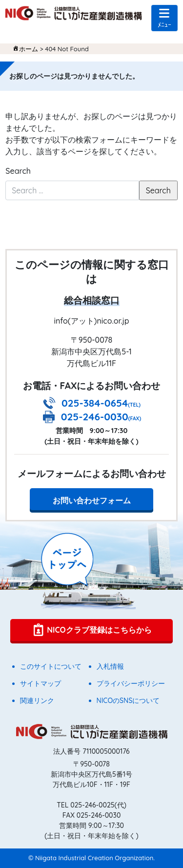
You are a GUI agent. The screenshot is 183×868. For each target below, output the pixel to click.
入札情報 (110, 666)
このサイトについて (51, 666)
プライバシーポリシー (131, 683)
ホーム (29, 49)
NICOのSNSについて (128, 701)
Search (18, 171)
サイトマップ (41, 683)
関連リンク (37, 701)
